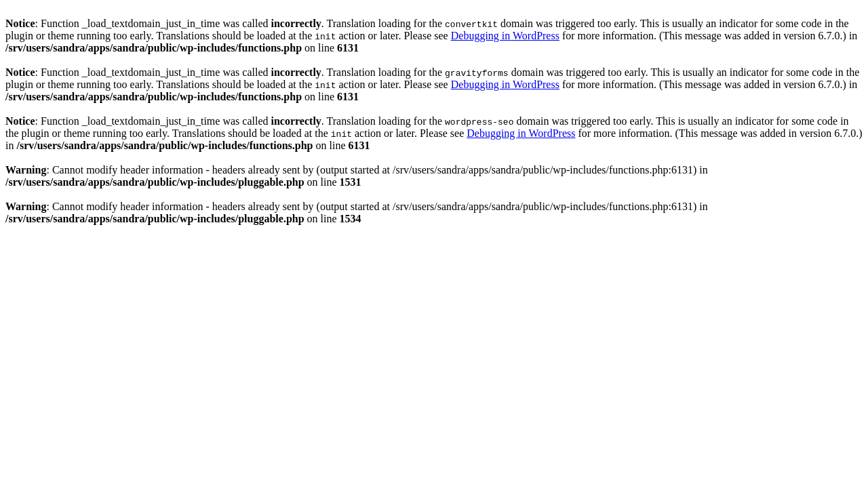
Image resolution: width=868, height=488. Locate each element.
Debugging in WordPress (505, 36)
